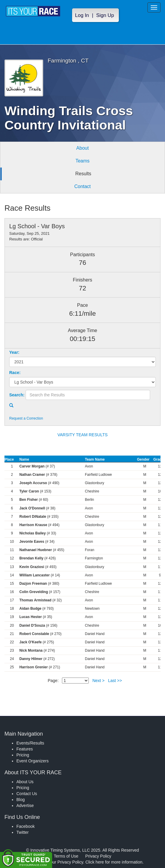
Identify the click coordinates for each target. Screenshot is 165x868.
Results (83, 174)
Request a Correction (26, 418)
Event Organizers (32, 761)
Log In (82, 15)
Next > (98, 681)
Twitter (22, 832)
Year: (14, 352)
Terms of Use (66, 856)
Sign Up (105, 15)
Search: (17, 395)
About (82, 148)
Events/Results (30, 743)
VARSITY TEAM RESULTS (83, 435)
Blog (21, 800)
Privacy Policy (98, 856)
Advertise (25, 806)
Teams (82, 161)
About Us (25, 782)
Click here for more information (114, 862)
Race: (15, 373)
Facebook (25, 826)
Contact (82, 186)
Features (25, 749)
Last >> (115, 681)
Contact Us (27, 794)
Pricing (23, 755)
